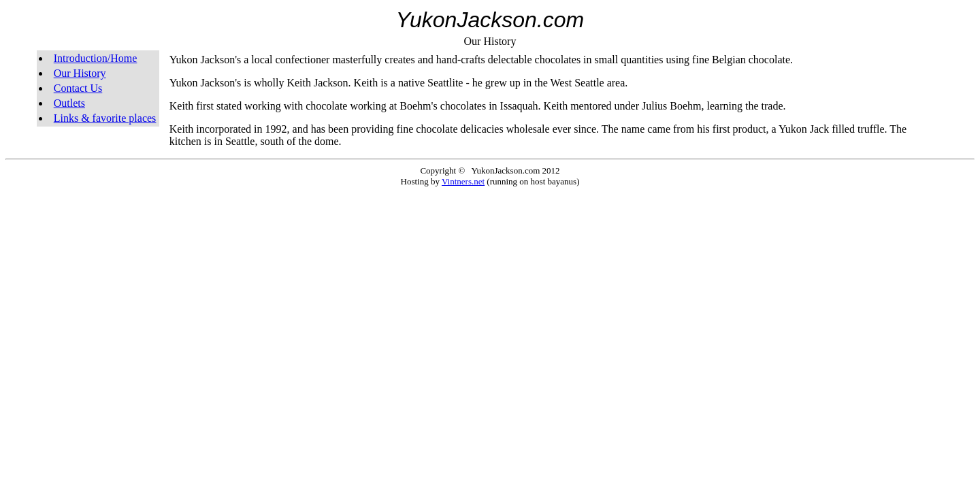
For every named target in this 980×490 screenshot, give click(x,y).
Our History (80, 73)
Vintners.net (463, 181)
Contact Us (78, 88)
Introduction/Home (96, 58)
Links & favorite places (105, 118)
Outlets (69, 103)
